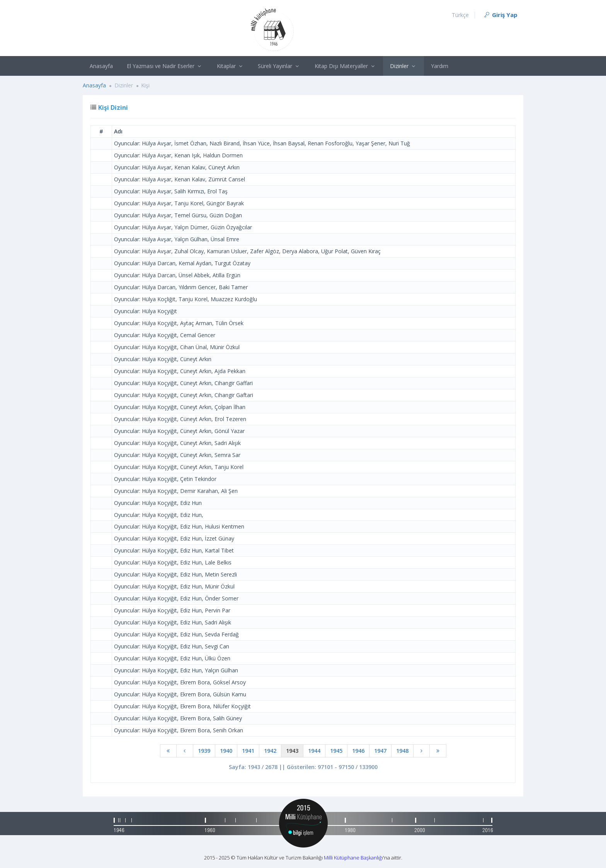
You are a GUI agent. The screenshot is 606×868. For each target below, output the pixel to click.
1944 (314, 751)
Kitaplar (231, 66)
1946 (358, 751)
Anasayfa (101, 66)
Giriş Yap (500, 15)
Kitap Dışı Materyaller (346, 66)
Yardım (440, 66)
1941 (248, 751)
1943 (292, 751)
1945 (336, 751)
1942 (270, 751)
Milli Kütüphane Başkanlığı (353, 858)
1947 (380, 751)
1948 (402, 751)
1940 (226, 751)
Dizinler (403, 66)
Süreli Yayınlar (279, 66)
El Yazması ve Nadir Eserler (165, 66)
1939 (204, 751)
